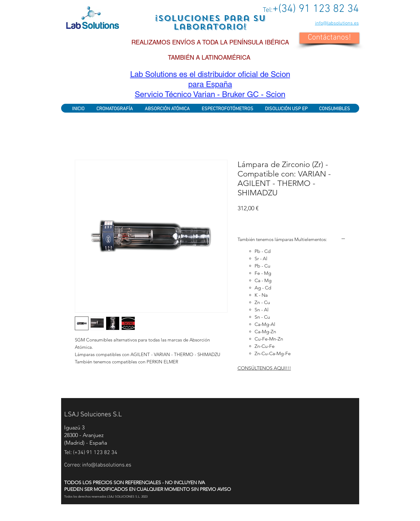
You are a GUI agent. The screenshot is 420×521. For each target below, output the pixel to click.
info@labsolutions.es (337, 23)
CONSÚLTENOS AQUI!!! (264, 368)
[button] (329, 38)
